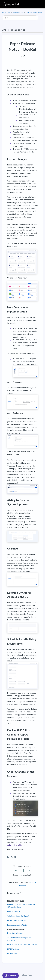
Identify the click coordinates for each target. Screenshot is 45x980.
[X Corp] (12, 857)
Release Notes (18, 12)
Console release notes (34, 12)
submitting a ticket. (16, 845)
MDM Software (14, 949)
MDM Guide (12, 954)
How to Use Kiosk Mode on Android (22, 945)
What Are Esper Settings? (18, 916)
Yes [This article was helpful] (16, 871)
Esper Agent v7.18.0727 (17, 925)
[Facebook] (8, 857)
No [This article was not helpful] (29, 871)
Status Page (27, 975)
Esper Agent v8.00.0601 (17, 920)
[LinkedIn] (15, 857)
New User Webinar (15, 933)
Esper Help (6, 12)
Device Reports (14, 912)
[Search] (20, 18)
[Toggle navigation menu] (38, 4)
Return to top (14, 893)
